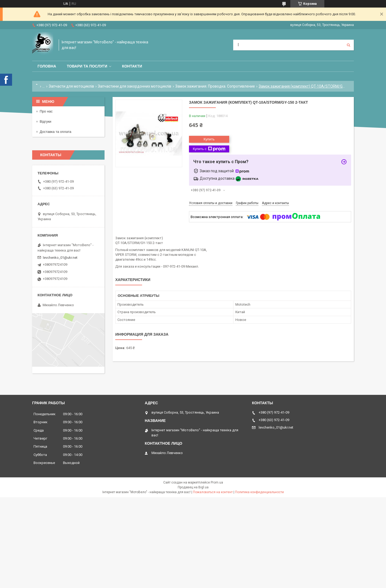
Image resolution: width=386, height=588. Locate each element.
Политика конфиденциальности (259, 492)
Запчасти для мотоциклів (71, 86)
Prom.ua (217, 482)
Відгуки (45, 121)
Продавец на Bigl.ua (193, 487)
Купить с (209, 149)
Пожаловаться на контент (213, 492)
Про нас (46, 111)
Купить (209, 139)
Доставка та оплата (55, 132)
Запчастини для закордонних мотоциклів (135, 86)
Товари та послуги (87, 66)
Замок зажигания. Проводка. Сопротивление (215, 86)
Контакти (132, 66)
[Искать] (348, 45)
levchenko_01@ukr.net (60, 258)
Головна (47, 66)
